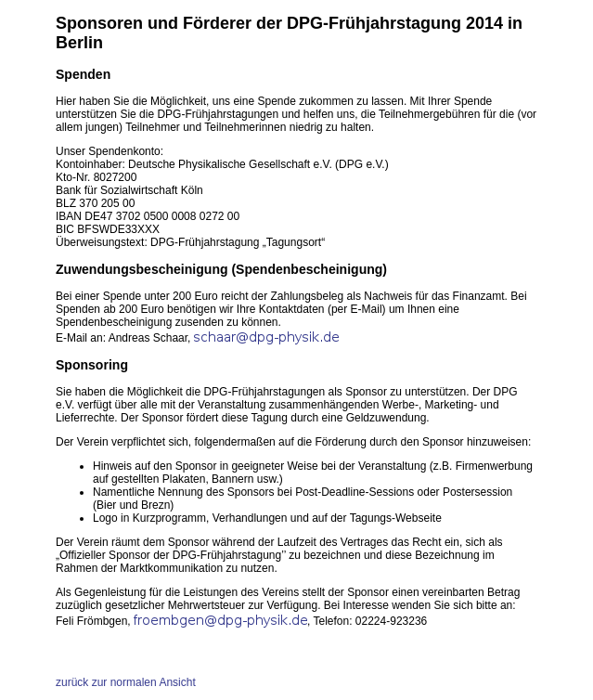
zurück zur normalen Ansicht (126, 682)
